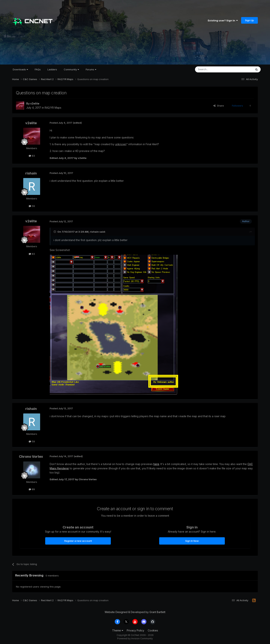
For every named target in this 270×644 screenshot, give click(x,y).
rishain (31, 173)
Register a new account (78, 541)
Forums (91, 69)
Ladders (52, 69)
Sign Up (249, 20)
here (156, 464)
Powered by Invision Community (135, 638)
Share (219, 106)
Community (71, 69)
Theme (118, 630)
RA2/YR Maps (53, 108)
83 (32, 156)
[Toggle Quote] (55, 232)
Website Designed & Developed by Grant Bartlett (135, 612)
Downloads (20, 69)
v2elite (35, 103)
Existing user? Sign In (223, 20)
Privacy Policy (135, 630)
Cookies (153, 630)
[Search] (214, 69)
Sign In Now (192, 541)
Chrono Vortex (31, 457)
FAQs (38, 69)
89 (32, 489)
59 (32, 206)
